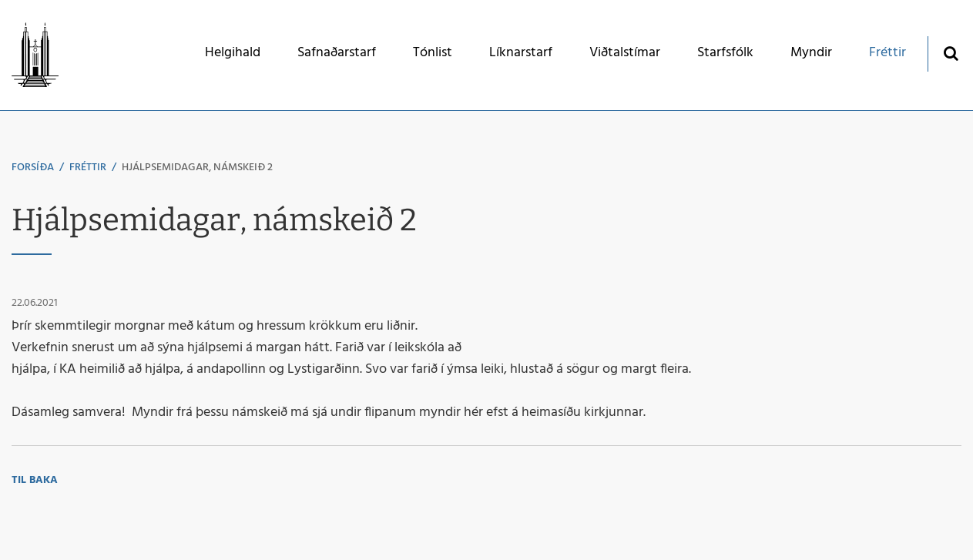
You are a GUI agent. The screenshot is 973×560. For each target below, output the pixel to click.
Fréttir (88, 168)
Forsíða (33, 168)
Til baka (35, 480)
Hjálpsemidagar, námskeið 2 (197, 168)
